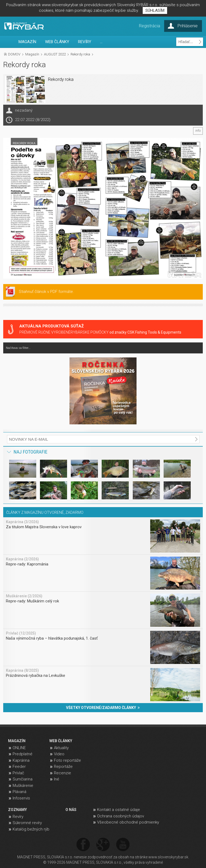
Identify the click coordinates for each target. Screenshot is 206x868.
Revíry (18, 817)
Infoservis (21, 798)
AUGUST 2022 (55, 54)
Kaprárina (21, 760)
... (101, 42)
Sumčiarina (23, 779)
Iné (57, 779)
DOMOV (14, 54)
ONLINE (19, 748)
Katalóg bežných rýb (31, 829)
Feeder (19, 767)
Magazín (32, 54)
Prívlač (18, 773)
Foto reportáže (67, 760)
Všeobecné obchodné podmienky (128, 822)
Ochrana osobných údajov (121, 816)
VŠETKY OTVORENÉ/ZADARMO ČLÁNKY (103, 708)
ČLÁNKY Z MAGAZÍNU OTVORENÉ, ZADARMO (45, 512)
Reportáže (63, 767)
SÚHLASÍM (155, 10)
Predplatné (23, 754)
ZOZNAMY (17, 810)
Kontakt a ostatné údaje (119, 810)
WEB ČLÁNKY (57, 42)
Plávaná (19, 792)
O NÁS (71, 810)
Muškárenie (23, 786)
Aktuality (61, 748)
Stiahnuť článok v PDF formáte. (46, 292)
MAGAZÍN (27, 42)
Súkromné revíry (27, 823)
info (198, 131)
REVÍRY (85, 42)
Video (59, 754)
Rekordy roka (80, 54)
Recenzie (62, 773)
